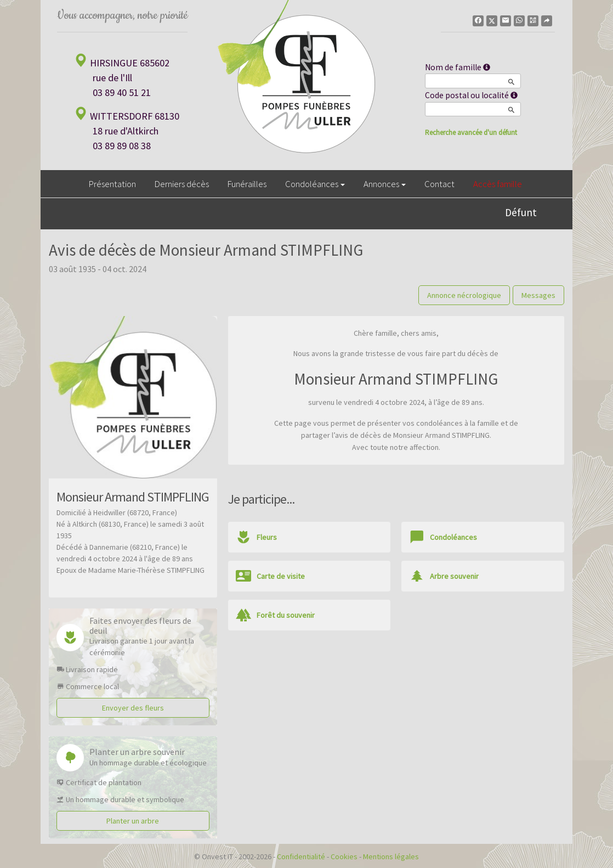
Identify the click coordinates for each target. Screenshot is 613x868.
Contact (439, 184)
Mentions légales (391, 856)
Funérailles (247, 184)
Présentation (112, 184)
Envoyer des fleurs (133, 708)
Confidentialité (301, 856)
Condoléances (315, 184)
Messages (538, 295)
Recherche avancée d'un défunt (471, 133)
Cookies (344, 856)
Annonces (385, 184)
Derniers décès (182, 184)
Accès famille (498, 184)
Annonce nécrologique (464, 295)
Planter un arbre (133, 821)
